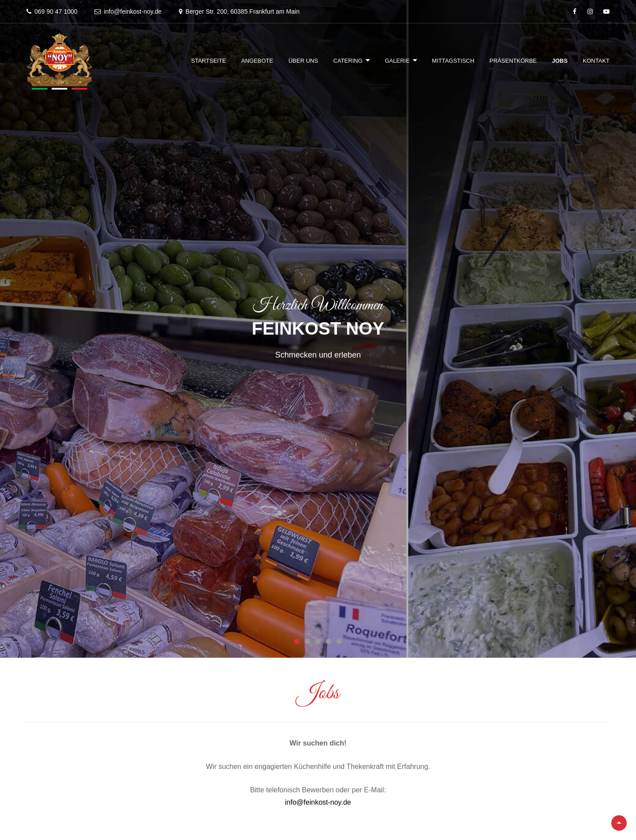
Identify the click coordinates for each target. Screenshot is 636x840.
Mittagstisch (453, 61)
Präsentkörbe (513, 61)
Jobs (560, 61)
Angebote (257, 61)
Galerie (397, 61)
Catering (348, 61)
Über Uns (303, 61)
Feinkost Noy (318, 328)
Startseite (209, 61)
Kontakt (596, 61)
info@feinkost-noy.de (318, 802)
